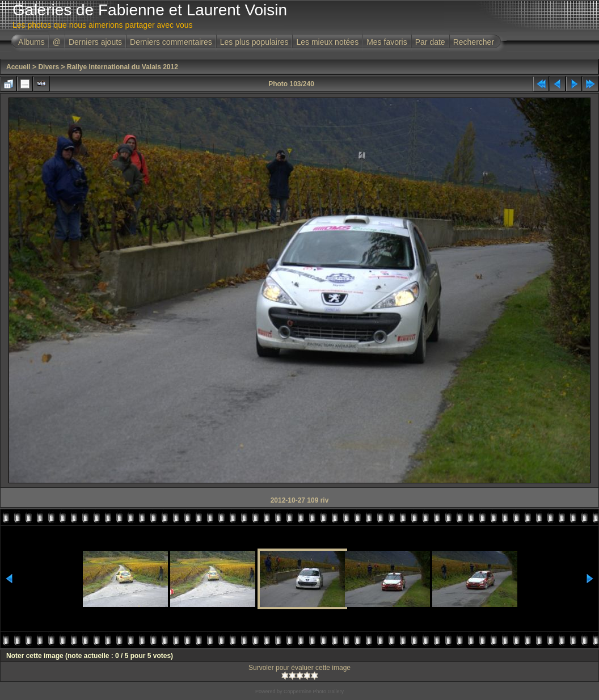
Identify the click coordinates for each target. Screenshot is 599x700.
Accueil (18, 67)
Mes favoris (387, 42)
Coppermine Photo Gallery (314, 691)
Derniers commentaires (171, 42)
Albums (31, 42)
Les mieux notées (327, 42)
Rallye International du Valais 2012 (123, 67)
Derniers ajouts (95, 42)
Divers (48, 67)
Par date (430, 42)
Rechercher (474, 42)
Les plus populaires (254, 42)
